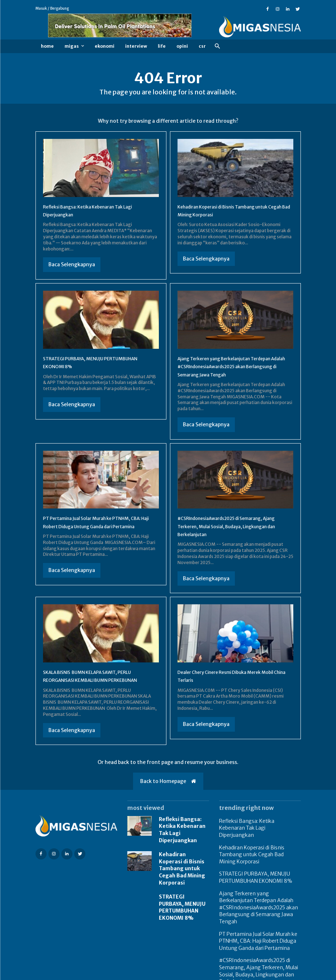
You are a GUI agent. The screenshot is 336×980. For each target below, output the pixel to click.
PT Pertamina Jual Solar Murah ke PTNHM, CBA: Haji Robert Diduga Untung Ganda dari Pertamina (101, 534)
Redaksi (293, 974)
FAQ (273, 974)
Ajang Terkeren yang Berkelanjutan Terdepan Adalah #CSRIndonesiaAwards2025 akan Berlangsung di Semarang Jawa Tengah (259, 898)
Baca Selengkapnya (72, 264)
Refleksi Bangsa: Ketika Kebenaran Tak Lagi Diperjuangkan (184, 842)
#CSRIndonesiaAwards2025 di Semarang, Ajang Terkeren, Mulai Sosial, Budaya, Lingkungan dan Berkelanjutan (234, 534)
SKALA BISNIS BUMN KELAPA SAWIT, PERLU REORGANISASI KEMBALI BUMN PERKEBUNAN (95, 688)
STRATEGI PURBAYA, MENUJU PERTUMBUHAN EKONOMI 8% (181, 902)
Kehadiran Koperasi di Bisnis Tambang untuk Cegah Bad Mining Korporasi (184, 870)
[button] (217, 46)
